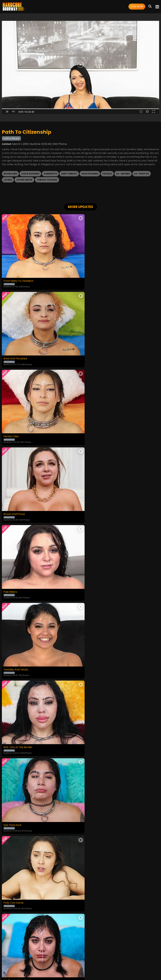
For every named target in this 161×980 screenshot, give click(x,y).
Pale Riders (10, 426)
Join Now (137, 6)
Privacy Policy (74, 960)
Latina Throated (13, 649)
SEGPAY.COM (71, 969)
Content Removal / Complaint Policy (126, 960)
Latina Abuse (24, 180)
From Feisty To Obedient (19, 277)
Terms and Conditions (52, 960)
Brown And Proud (93, 352)
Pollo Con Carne (13, 575)
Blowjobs (10, 174)
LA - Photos (142, 174)
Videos (27, 960)
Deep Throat (69, 174)
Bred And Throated (94, 277)
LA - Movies (123, 174)
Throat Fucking (47, 180)
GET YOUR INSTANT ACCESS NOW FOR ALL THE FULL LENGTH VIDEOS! (80, 742)
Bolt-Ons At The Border (18, 501)
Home (18, 960)
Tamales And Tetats (95, 426)
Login (36, 960)
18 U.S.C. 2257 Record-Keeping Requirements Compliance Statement (81, 952)
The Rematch (91, 649)
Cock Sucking (30, 174)
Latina (8, 180)
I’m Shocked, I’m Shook (96, 575)
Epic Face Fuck (92, 501)
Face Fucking (90, 174)
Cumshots (50, 174)
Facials (107, 174)
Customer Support (93, 960)
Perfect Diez (11, 352)
